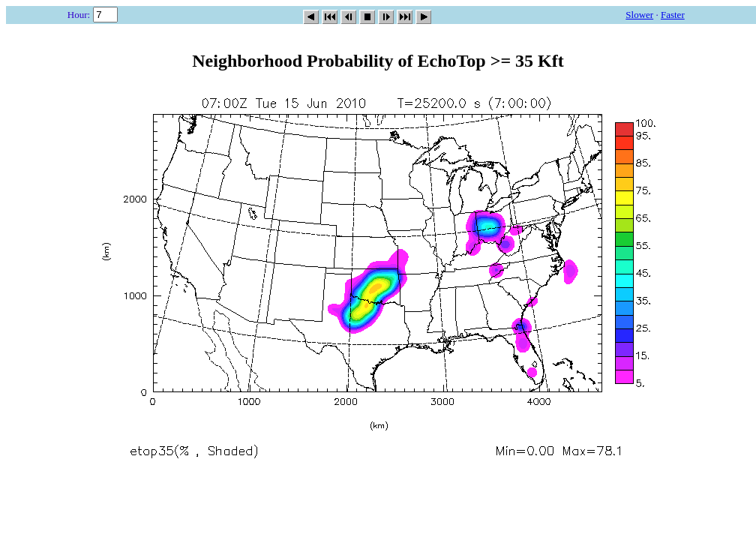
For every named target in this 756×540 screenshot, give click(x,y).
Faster (673, 15)
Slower (639, 15)
